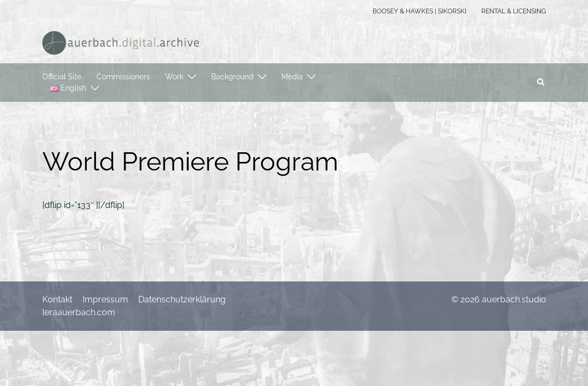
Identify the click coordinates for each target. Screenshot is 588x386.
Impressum (105, 299)
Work (174, 77)
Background (232, 77)
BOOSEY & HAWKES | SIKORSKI (419, 11)
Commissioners (123, 77)
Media (292, 77)
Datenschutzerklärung (182, 299)
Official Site (62, 77)
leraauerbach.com (79, 312)
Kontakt (57, 299)
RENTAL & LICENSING (514, 11)
